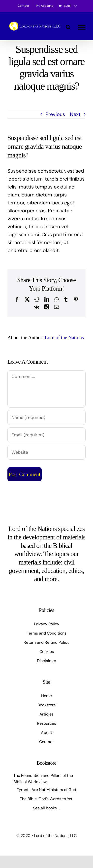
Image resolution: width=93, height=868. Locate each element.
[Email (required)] (46, 435)
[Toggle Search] (68, 27)
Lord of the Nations (64, 338)
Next (75, 114)
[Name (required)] (46, 417)
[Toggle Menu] (82, 27)
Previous (55, 114)
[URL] (46, 452)
